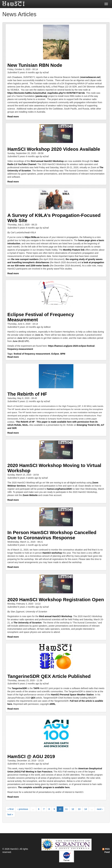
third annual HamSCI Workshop (47, 161)
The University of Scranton (28, 623)
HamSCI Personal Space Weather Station (72, 695)
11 (66, 809)
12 (73, 809)
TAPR (36, 688)
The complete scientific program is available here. (44, 787)
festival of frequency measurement (32, 354)
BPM (63, 354)
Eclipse (55, 354)
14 (86, 809)
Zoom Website (30, 495)
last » (10, 814)
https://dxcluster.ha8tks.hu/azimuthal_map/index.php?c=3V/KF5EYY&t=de (46, 93)
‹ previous (23, 809)
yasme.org (41, 96)
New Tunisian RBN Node (35, 65)
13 (79, 809)
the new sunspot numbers (25, 259)
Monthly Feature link (74, 250)
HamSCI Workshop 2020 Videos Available (54, 149)
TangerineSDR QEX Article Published (49, 676)
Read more (13, 117)
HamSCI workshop (52, 553)
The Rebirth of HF (27, 394)
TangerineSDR (19, 688)
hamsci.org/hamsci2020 (59, 489)
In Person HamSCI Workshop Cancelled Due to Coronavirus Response (52, 535)
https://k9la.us (32, 237)
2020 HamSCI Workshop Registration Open (56, 600)
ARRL (53, 704)
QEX (33, 698)
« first (11, 809)
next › (100, 809)
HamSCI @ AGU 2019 (31, 756)
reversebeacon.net (90, 77)
